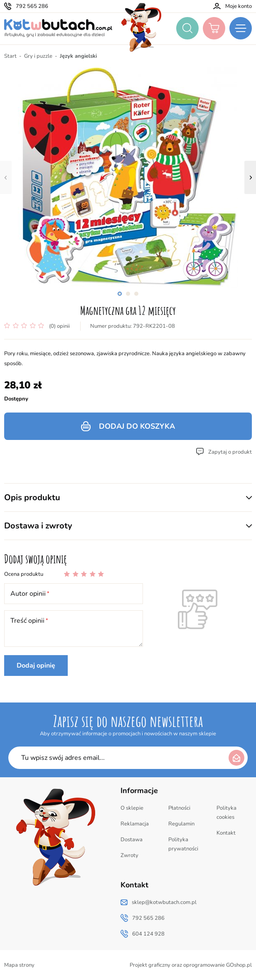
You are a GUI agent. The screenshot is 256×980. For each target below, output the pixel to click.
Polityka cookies (226, 813)
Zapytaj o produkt (230, 452)
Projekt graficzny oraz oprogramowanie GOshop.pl (191, 965)
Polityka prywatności (183, 844)
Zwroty (129, 855)
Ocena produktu (24, 574)
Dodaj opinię (36, 666)
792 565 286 (32, 6)
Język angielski (78, 56)
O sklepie (132, 808)
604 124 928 (148, 934)
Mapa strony (19, 965)
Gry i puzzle (38, 56)
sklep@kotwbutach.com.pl (164, 902)
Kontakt (226, 833)
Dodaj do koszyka (137, 426)
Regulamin (181, 824)
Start (10, 56)
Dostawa (132, 840)
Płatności (179, 808)
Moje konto (239, 6)
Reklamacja (135, 824)
